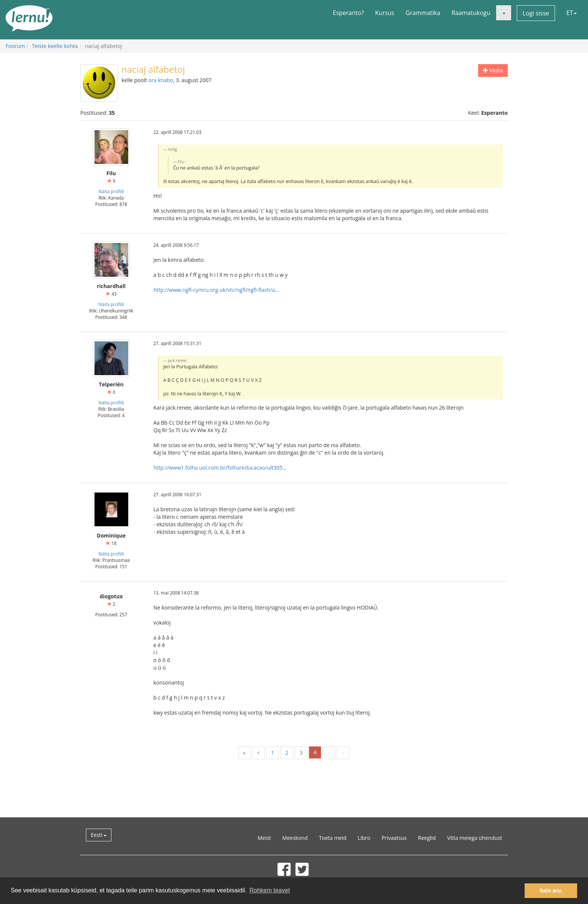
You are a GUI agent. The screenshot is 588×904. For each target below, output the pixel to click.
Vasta (493, 70)
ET (571, 13)
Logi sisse (536, 13)
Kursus (385, 13)
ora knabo (160, 80)
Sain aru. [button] (551, 890)
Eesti (99, 835)
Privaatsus (394, 838)
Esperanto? (349, 13)
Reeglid (427, 838)
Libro (364, 838)
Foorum (15, 46)
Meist (264, 838)
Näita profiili (111, 191)
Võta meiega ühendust (475, 838)
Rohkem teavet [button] (270, 890)
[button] (504, 13)
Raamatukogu (471, 13)
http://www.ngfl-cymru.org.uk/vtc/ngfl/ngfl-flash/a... (216, 290)
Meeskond (295, 838)
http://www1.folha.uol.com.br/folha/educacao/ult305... (220, 468)
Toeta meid (333, 838)
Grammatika (423, 13)
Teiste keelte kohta (55, 46)
